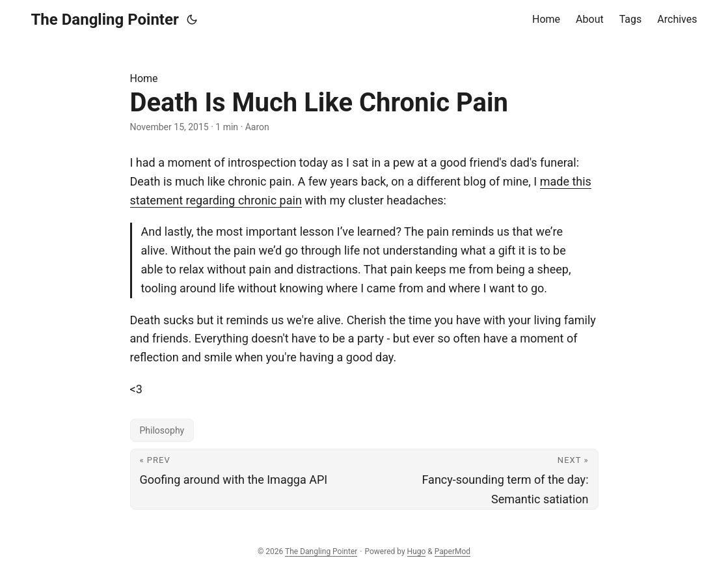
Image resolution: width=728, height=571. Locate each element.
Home (144, 78)
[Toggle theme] (192, 20)
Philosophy (162, 430)
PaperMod (452, 551)
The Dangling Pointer (105, 20)
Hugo (417, 551)
